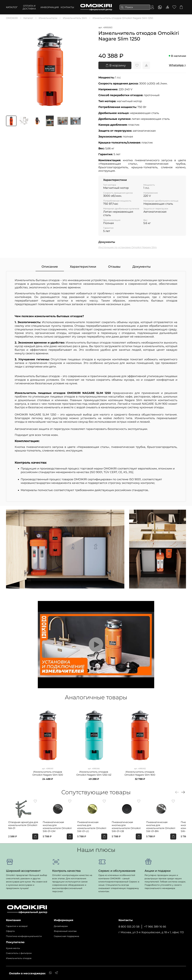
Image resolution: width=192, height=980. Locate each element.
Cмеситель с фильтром (19, 952)
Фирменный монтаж (65, 930)
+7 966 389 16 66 (155, 925)
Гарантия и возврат (17, 925)
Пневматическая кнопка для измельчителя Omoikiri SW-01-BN (169, 827)
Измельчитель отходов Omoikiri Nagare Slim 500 (48, 773)
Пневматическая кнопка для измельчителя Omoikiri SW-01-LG (95, 827)
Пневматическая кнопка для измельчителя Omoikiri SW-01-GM (58, 827)
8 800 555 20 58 (129, 925)
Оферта (10, 930)
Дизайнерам (61, 925)
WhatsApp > (177, 65)
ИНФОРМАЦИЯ (50, 7)
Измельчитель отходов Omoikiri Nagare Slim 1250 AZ (94, 773)
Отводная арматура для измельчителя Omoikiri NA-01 (21, 827)
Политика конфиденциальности (24, 935)
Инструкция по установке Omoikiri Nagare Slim (128, 247)
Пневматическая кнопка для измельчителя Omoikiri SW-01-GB (132, 827)
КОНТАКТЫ (67, 7)
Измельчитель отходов (19, 957)
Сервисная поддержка (66, 935)
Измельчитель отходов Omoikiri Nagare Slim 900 (140, 773)
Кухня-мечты (13, 947)
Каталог (12, 7)
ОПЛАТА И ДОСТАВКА (29, 7)
